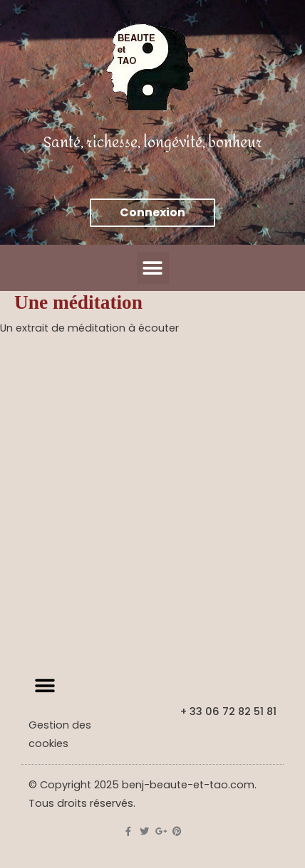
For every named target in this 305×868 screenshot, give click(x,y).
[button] (153, 268)
